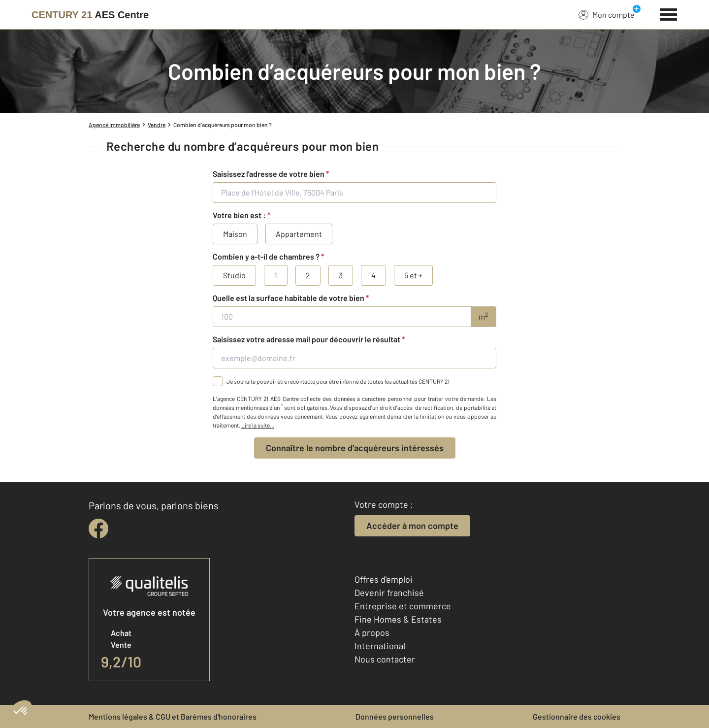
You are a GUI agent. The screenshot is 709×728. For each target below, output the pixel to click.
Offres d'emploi (384, 579)
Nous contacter (385, 659)
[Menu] (669, 13)
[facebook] (98, 529)
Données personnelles (395, 716)
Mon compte (607, 14)
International (380, 646)
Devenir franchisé (389, 593)
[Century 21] (90, 15)
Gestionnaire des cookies (577, 716)
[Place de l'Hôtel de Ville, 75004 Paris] (354, 193)
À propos (372, 632)
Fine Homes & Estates (398, 619)
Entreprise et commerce (403, 606)
